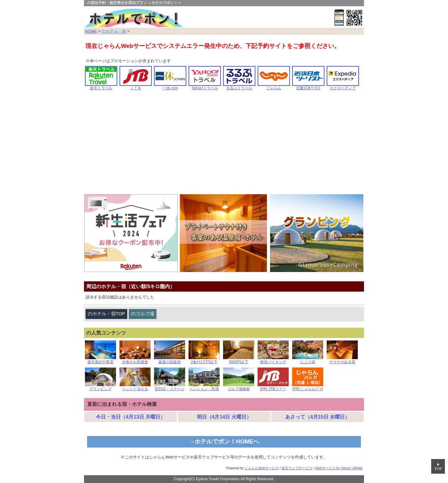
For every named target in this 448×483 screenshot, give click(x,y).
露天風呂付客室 (100, 360)
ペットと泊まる (135, 387)
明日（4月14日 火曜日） (224, 417)
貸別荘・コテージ (170, 387)
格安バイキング (273, 360)
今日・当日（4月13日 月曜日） (131, 417)
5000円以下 (239, 360)
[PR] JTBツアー (273, 387)
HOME (91, 31)
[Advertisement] (224, 144)
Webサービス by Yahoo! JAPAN (339, 468)
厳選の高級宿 (170, 360)
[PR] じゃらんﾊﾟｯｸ (308, 387)
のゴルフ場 (143, 314)
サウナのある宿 (342, 360)
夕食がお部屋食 (135, 360)
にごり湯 (308, 360)
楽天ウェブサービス (297, 468)
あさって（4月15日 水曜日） (317, 417)
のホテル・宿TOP (106, 314)
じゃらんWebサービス (262, 468)
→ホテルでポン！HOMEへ (224, 441)
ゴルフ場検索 (239, 387)
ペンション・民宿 (204, 387)
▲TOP (438, 466)
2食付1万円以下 (204, 360)
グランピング (100, 387)
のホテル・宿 (114, 31)
